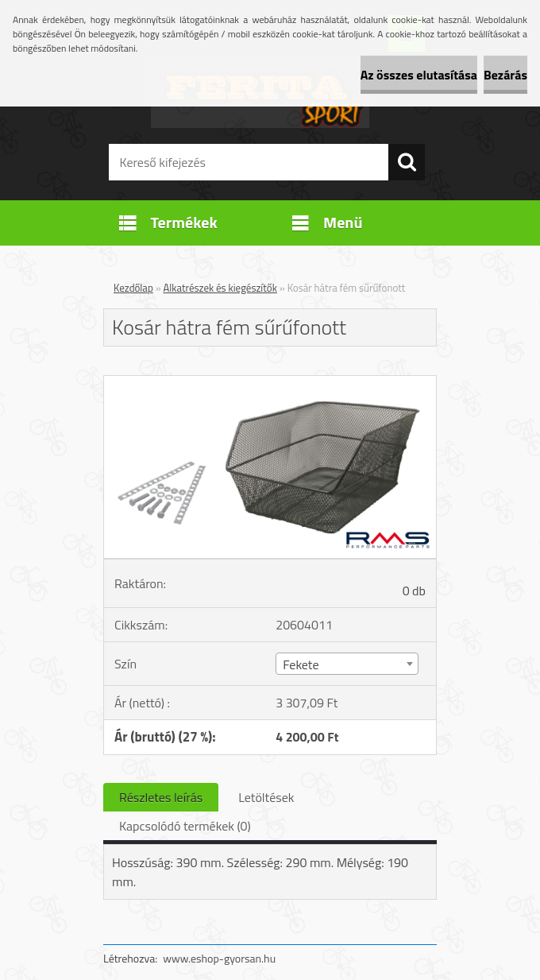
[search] (407, 162)
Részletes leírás (161, 797)
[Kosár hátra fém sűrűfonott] (270, 382)
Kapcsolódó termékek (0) (185, 826)
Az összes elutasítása (419, 75)
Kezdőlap (133, 288)
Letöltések (266, 797)
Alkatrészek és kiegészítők (220, 288)
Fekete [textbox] (301, 664)
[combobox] (347, 664)
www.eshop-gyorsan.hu (219, 958)
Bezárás (505, 75)
